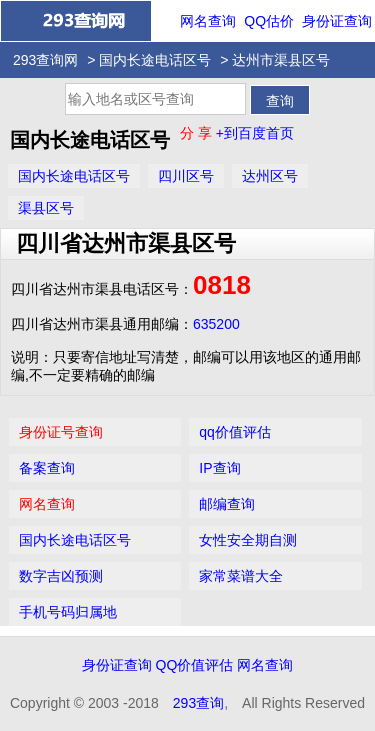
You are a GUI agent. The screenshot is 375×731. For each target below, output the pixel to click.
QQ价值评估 (195, 665)
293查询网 (45, 60)
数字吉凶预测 (61, 576)
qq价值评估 (235, 432)
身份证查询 (337, 21)
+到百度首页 (255, 133)
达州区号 (270, 176)
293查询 (198, 703)
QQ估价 (269, 21)
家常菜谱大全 (241, 576)
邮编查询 (227, 504)
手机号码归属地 (68, 612)
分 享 (198, 133)
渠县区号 (46, 208)
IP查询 (219, 468)
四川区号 (186, 176)
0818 (222, 285)
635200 (216, 324)
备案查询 (47, 468)
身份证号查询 (61, 432)
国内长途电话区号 (155, 60)
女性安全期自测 (248, 540)
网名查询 (208, 21)
